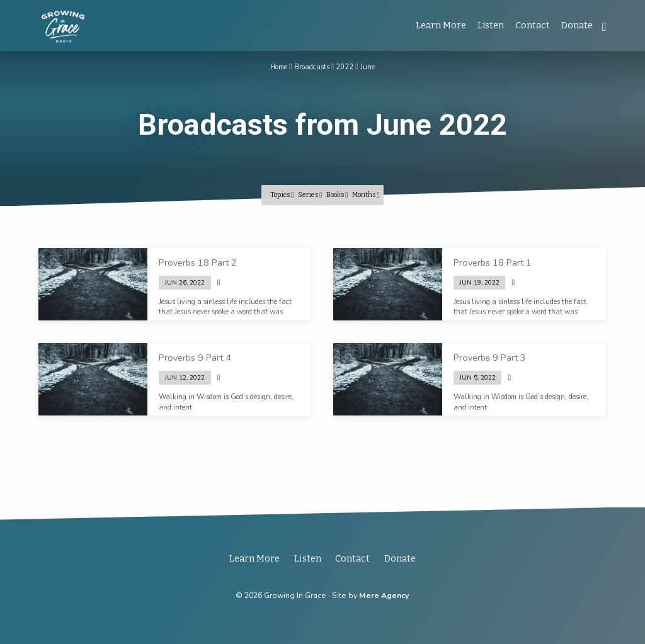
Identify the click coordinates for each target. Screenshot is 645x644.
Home (279, 67)
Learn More (441, 25)
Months (366, 195)
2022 (345, 67)
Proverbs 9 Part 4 (195, 358)
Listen (491, 25)
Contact (533, 25)
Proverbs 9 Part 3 (490, 358)
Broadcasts (312, 67)
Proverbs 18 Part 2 (198, 263)
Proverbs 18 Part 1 (493, 263)
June (368, 67)
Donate (577, 25)
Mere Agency (384, 596)
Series (310, 195)
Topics (282, 195)
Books (337, 195)
